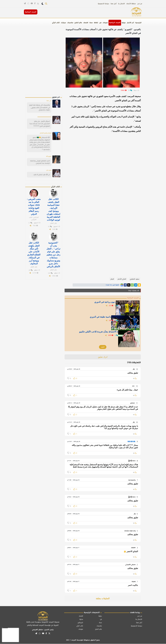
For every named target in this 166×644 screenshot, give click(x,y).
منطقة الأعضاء (131, 4)
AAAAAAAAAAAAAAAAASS (43, 117)
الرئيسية (138, 23)
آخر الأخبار (130, 23)
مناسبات (70, 23)
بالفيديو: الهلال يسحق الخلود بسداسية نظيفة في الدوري (99, 318)
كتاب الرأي (56, 23)
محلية (81, 620)
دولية (124, 23)
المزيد (103, 347)
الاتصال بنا (121, 4)
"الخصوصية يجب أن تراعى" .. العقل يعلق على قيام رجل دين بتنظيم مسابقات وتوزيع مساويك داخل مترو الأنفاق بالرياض (53, 249)
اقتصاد (86, 23)
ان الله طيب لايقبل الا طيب (42, 172)
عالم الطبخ (78, 23)
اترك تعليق (103, 357)
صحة (91, 23)
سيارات (63, 23)
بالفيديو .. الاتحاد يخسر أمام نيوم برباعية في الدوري (101, 303)
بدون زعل (48, 167)
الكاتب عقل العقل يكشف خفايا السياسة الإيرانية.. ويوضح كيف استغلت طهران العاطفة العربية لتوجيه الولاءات (53, 206)
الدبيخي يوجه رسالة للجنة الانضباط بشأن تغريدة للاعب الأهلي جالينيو (97, 334)
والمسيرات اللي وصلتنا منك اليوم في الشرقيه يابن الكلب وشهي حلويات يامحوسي (40, 108)
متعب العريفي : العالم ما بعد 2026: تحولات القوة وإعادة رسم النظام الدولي (34, 203)
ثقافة (96, 23)
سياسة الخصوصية (103, 4)
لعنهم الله (48, 153)
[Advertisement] (47, 63)
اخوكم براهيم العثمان (45, 133)
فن (100, 23)
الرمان (112, 279)
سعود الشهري (135, 279)
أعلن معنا (114, 4)
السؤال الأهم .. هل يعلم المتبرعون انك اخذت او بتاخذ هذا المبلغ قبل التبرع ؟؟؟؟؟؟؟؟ (39, 124)
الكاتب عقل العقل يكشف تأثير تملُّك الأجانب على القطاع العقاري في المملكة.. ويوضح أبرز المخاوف (34, 247)
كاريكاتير (80, 623)
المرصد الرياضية (115, 23)
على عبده (48, 101)
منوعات (105, 23)
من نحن (140, 4)
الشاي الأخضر (122, 279)
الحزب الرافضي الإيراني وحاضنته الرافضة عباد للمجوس (41, 159)
